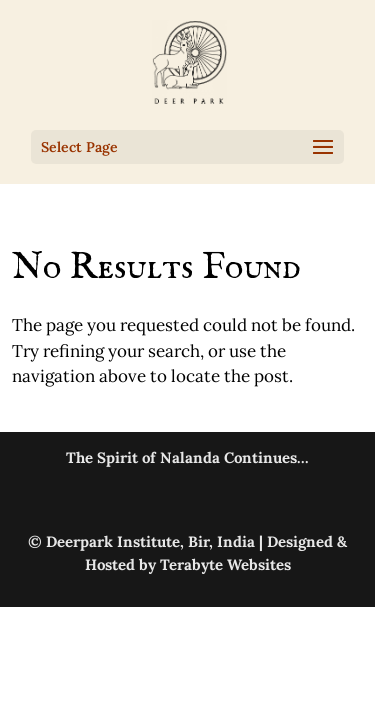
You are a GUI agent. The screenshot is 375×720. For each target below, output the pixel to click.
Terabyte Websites (225, 564)
